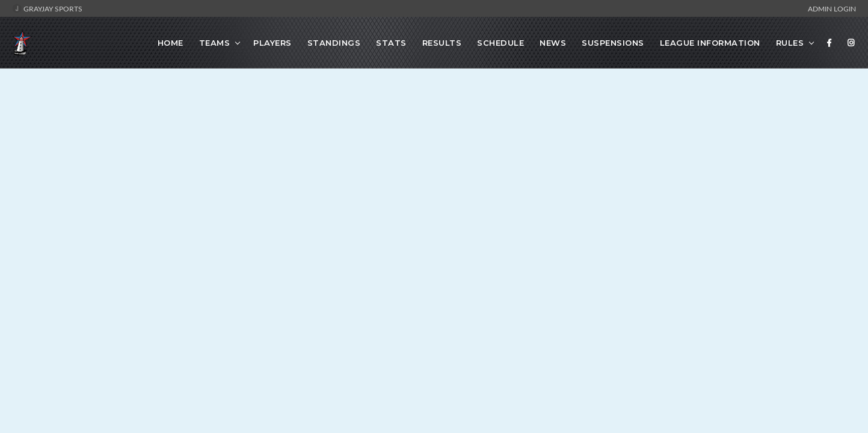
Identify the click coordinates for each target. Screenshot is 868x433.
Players (272, 43)
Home (171, 43)
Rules (790, 43)
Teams (215, 43)
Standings (334, 43)
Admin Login (832, 8)
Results (442, 43)
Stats (391, 43)
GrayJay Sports (47, 8)
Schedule (500, 43)
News (553, 43)
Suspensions (613, 43)
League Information (710, 43)
